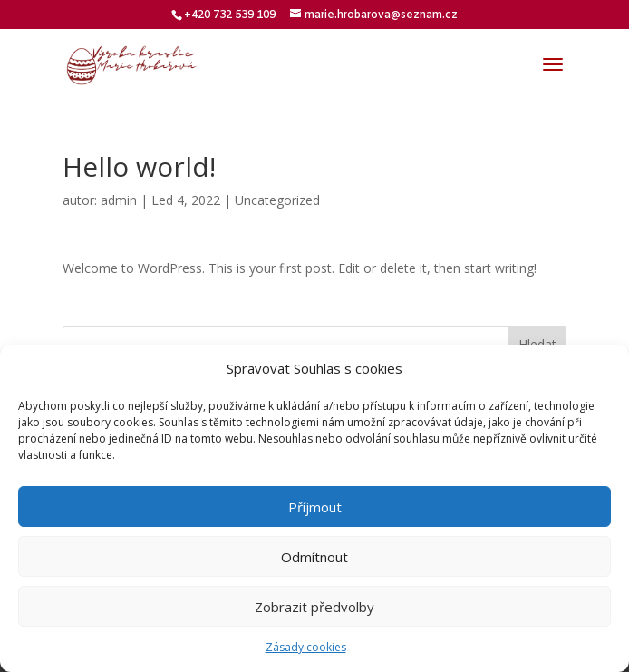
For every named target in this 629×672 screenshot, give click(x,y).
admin (119, 200)
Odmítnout (314, 557)
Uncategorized (277, 200)
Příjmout (315, 507)
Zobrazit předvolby (314, 607)
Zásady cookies (306, 647)
